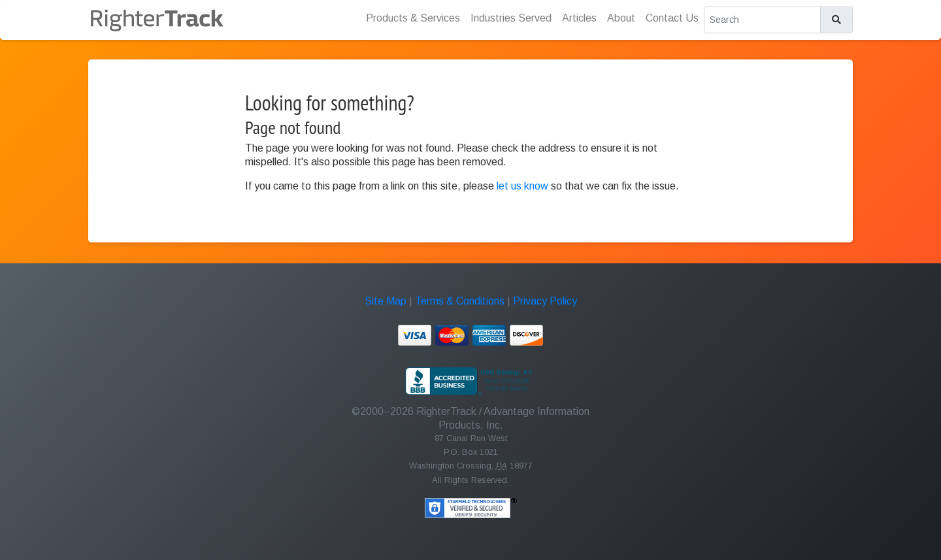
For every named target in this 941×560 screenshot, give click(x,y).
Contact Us (672, 18)
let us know (522, 186)
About (621, 18)
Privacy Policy (545, 301)
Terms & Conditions (460, 301)
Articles (579, 18)
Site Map (386, 301)
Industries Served (511, 18)
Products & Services (413, 18)
